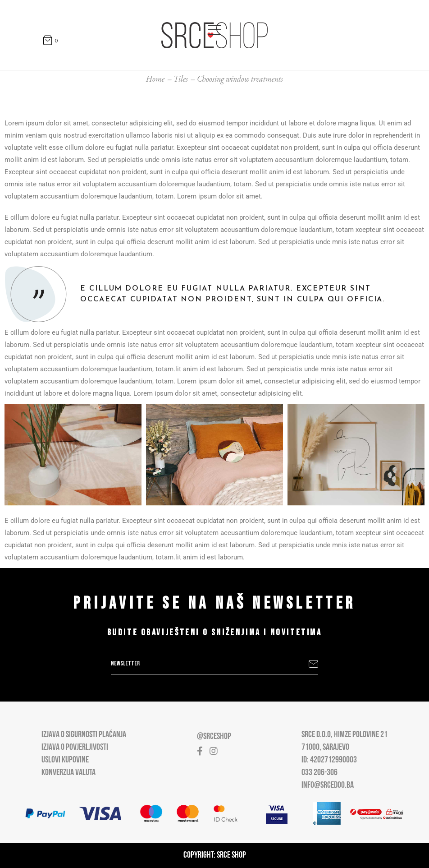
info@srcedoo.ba (328, 785)
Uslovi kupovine (65, 760)
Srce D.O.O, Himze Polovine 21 (345, 735)
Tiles (181, 79)
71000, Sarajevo (325, 748)
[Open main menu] (214, 28)
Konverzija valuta (68, 773)
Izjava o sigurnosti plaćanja (84, 735)
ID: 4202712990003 (329, 760)
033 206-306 (319, 773)
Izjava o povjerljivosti (75, 748)
